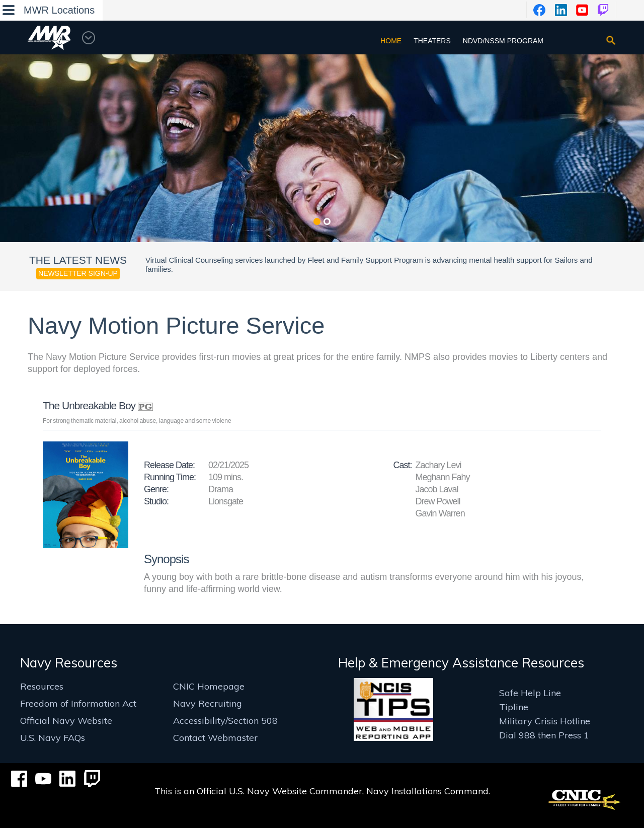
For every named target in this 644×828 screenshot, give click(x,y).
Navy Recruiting (208, 703)
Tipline (514, 707)
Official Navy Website (66, 721)
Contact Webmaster (215, 738)
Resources (42, 686)
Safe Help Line (530, 693)
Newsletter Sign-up (78, 273)
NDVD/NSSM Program (503, 41)
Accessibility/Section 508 (225, 721)
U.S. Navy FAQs (53, 738)
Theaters (432, 41)
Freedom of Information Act (78, 703)
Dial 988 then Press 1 (544, 735)
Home (391, 41)
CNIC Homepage (209, 686)
